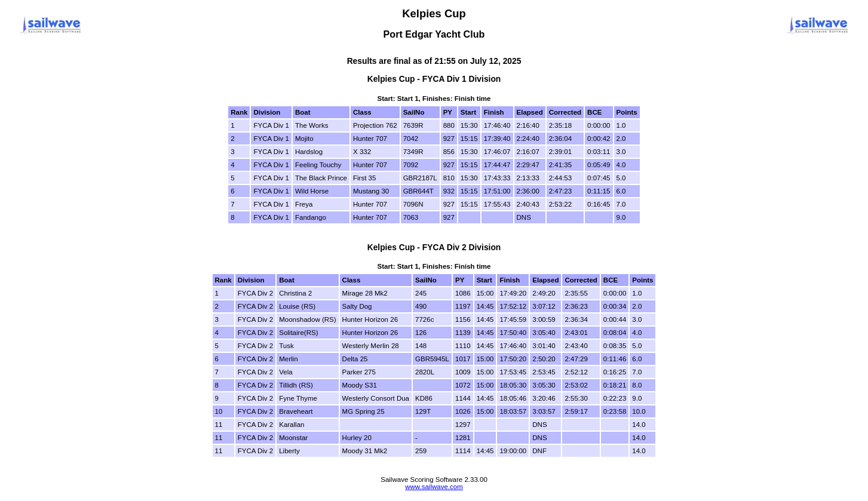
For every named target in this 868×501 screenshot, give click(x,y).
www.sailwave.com (434, 487)
